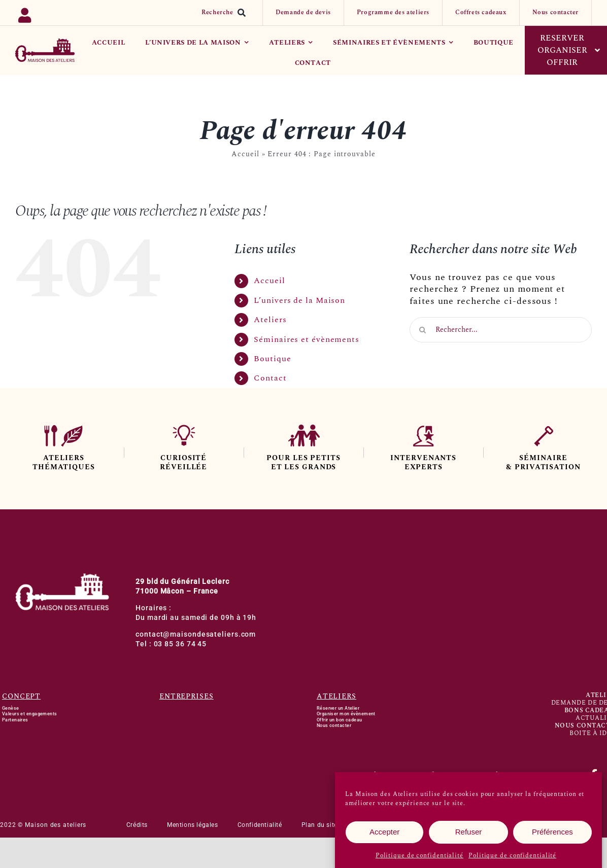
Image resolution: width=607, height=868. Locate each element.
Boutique (272, 359)
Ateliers (270, 320)
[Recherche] (226, 13)
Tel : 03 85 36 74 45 (171, 644)
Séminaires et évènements (307, 339)
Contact (270, 378)
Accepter (384, 832)
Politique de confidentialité (419, 856)
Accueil (245, 154)
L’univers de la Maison (299, 300)
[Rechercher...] (501, 330)
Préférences (552, 832)
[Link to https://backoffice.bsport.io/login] (53, 13)
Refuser (469, 832)
